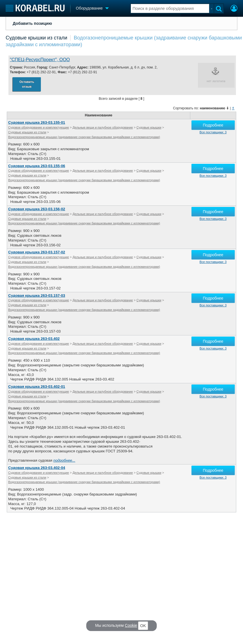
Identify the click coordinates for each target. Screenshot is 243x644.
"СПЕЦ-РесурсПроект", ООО (40, 60)
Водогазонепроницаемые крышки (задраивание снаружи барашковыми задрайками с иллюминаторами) (84, 137)
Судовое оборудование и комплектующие (39, 127)
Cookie (131, 625)
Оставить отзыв (27, 84)
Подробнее (213, 125)
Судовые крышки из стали (37, 38)
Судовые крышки (149, 127)
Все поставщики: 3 (213, 132)
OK (143, 626)
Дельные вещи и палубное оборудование (103, 127)
